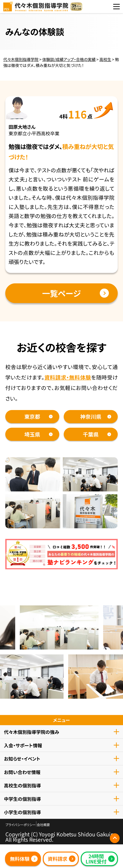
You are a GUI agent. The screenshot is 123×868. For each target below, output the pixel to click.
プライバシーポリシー (21, 825)
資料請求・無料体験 (68, 377)
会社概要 (43, 825)
